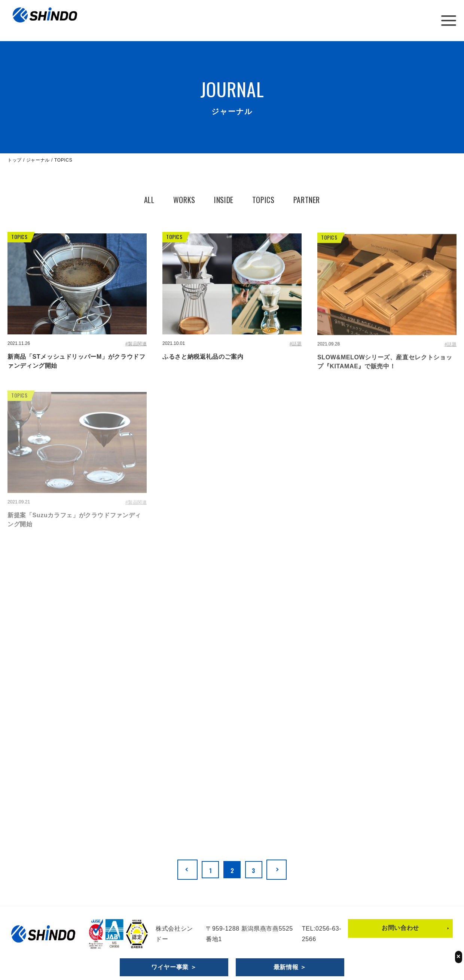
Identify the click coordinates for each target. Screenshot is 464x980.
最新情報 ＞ (290, 967)
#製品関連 (136, 344)
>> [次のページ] (283, 869)
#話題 (296, 344)
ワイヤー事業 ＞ (174, 967)
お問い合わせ (400, 927)
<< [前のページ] (181, 869)
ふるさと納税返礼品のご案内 (203, 357)
